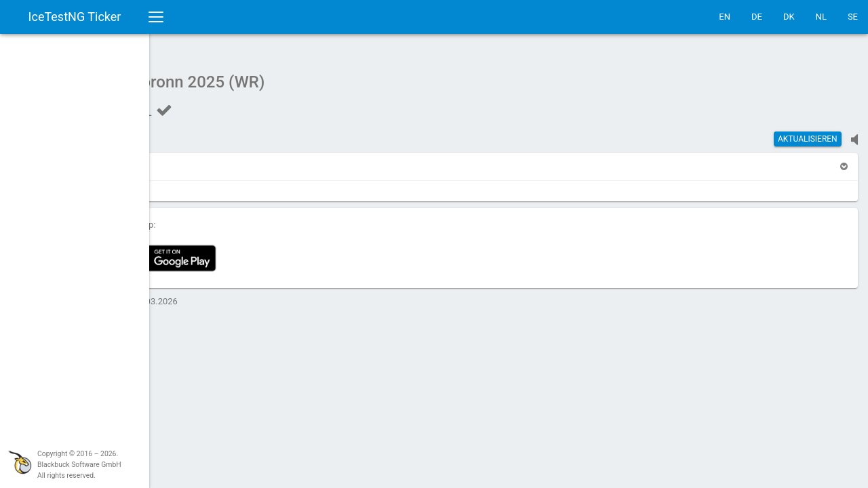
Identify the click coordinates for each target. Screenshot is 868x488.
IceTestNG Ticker (75, 17)
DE (757, 17)
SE (853, 17)
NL (821, 17)
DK (789, 17)
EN (725, 17)
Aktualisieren (808, 132)
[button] (192, 160)
